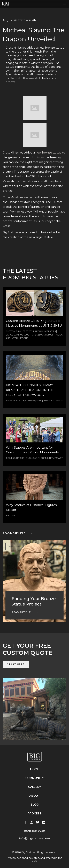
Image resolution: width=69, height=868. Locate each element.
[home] (5, 4)
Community (34, 778)
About (35, 796)
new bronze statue (48, 153)
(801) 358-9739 (35, 831)
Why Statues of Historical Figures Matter (31, 507)
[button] (65, 4)
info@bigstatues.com (34, 838)
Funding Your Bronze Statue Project (34, 601)
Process (35, 814)
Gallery (34, 787)
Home (35, 769)
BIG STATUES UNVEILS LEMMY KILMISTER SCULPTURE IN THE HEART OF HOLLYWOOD (30, 390)
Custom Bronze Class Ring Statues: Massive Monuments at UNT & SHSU (34, 323)
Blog (35, 805)
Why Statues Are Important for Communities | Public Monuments (32, 450)
